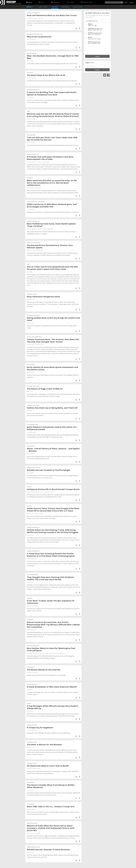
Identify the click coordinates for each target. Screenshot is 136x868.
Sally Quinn (38, 653)
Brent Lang (39, 492)
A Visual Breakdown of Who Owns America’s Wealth (52, 687)
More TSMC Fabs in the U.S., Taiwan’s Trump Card (51, 807)
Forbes (29, 703)
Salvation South (32, 725)
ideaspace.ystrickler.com (35, 34)
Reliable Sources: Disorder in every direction (48, 850)
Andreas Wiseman (32, 606)
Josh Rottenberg (31, 432)
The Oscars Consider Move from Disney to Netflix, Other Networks (51, 786)
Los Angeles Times (33, 424)
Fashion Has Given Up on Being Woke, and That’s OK (52, 408)
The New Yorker (32, 294)
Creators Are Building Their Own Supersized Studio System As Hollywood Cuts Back (52, 93)
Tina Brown (45, 653)
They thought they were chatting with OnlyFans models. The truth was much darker (50, 578)
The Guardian (31, 135)
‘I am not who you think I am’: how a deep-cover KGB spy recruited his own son (52, 139)
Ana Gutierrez (31, 209)
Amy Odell (30, 411)
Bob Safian (30, 833)
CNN (28, 111)
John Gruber (30, 61)
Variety (29, 487)
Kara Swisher (31, 653)
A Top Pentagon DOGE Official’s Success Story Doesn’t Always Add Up (52, 707)
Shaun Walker (31, 143)
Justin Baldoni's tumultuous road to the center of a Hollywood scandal (52, 428)
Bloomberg (30, 782)
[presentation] (97, 49)
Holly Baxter (30, 582)
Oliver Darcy (53, 653)
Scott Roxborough (32, 18)
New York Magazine (33, 646)
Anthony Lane (31, 299)
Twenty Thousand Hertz (35, 337)
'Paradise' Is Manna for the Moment (44, 745)
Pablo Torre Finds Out (34, 243)
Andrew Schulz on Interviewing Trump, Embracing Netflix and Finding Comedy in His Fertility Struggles (53, 531)
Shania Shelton (31, 119)
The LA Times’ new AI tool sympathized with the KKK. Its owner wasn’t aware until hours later (52, 268)
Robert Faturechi (32, 630)
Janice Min (37, 833)
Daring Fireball (31, 53)
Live (55, 7)
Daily (43, 7)
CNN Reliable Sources (33, 468)
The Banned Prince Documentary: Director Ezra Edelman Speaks (50, 246)
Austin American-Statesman (36, 202)
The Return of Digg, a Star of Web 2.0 (45, 389)
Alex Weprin (30, 97)
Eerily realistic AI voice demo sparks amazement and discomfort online (52, 368)
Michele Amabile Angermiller (45, 229)
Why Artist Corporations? (39, 37)
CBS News (30, 178)
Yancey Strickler (31, 39)
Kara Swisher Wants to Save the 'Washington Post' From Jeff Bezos (51, 649)
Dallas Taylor (31, 345)
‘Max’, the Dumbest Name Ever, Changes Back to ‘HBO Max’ (53, 57)
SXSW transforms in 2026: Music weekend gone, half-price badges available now (52, 205)
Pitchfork (30, 73)
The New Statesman (33, 315)
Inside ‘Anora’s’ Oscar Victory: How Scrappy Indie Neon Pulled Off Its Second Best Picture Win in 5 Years (53, 510)
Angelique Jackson (49, 492)
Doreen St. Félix (31, 747)
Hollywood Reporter (33, 13)
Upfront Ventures (33, 154)
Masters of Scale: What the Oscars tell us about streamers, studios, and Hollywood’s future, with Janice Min (51, 828)
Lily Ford (41, 18)
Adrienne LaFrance (32, 672)
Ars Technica (31, 365)
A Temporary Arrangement (40, 728)
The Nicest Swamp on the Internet (44, 670)
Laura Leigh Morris (32, 730)
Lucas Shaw (30, 790)
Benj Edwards (31, 372)
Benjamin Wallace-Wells (34, 769)
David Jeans (30, 711)
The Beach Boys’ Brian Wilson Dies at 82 (46, 75)
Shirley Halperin (31, 229)
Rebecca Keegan (32, 559)
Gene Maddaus (31, 492)
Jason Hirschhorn (32, 162)
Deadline (30, 598)
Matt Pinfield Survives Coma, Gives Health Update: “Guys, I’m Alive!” (51, 225)
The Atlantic (31, 667)
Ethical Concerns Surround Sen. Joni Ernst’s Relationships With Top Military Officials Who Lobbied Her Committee (53, 625)
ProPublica (30, 620)
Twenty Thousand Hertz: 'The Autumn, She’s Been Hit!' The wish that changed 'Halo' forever (53, 341)
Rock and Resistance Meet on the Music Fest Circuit (52, 15)
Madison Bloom (31, 78)
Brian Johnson (40, 345)
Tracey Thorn (31, 323)
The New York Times (33, 386)
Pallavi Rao (30, 690)
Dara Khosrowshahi (44, 162)
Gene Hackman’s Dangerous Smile (43, 297)
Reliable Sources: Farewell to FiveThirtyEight (49, 470)
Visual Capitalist (32, 684)
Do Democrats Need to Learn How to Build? (48, 766)
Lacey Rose (30, 535)
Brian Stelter (30, 473)
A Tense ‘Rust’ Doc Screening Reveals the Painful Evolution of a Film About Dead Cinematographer (51, 555)
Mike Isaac (30, 391)
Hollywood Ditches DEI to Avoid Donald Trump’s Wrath (53, 489)
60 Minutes (38, 188)
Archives (65, 7)
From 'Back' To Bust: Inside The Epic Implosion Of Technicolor (51, 602)
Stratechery (31, 446)
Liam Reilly (30, 272)
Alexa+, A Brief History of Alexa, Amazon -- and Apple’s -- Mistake (53, 450)
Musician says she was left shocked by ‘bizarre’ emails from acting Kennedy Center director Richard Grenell (53, 115)
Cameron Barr (61, 653)
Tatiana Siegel (38, 514)
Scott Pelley (30, 188)
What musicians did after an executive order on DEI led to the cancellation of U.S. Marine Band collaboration (52, 183)
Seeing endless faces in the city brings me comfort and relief (53, 319)
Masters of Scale (32, 823)
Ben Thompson (31, 454)
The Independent (32, 575)
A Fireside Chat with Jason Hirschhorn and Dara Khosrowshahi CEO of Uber (50, 158)
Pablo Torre (30, 250)
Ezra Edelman (39, 250)
